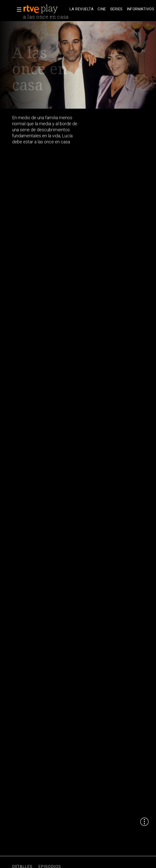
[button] (18, 10)
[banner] (45, 9)
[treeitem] (82, 9)
